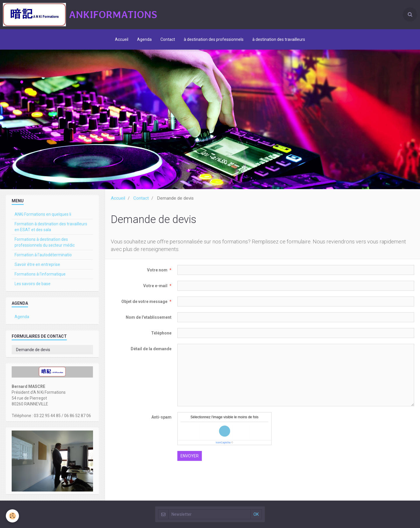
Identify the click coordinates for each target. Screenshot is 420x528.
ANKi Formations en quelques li (43, 214)
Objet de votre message (144, 302)
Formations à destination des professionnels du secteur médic (45, 242)
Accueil (122, 39)
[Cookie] (12, 516)
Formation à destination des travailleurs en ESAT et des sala (51, 227)
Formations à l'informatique (40, 274)
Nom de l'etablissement (149, 317)
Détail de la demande (151, 349)
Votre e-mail (155, 286)
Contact (168, 39)
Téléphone (161, 333)
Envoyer (190, 456)
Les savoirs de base (33, 284)
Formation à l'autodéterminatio (43, 255)
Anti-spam (161, 417)
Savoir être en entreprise (37, 264)
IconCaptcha (223, 442)
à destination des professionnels (214, 39)
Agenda (144, 39)
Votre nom (157, 270)
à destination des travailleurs (279, 39)
